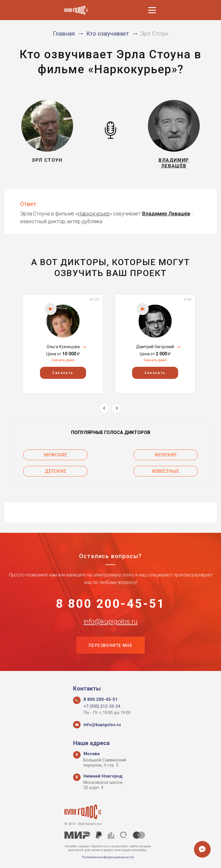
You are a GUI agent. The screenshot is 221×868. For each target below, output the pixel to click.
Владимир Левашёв (166, 214)
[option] (63, 344)
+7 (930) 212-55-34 (102, 706)
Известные (166, 471)
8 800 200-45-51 (111, 604)
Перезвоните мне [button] (110, 646)
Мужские (55, 455)
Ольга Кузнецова (63, 347)
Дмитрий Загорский (155, 347)
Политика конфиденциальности (108, 857)
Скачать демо (63, 360)
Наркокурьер (94, 214)
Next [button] (116, 408)
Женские (166, 455)
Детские (55, 471)
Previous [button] (104, 408)
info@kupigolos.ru (110, 622)
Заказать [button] (63, 373)
